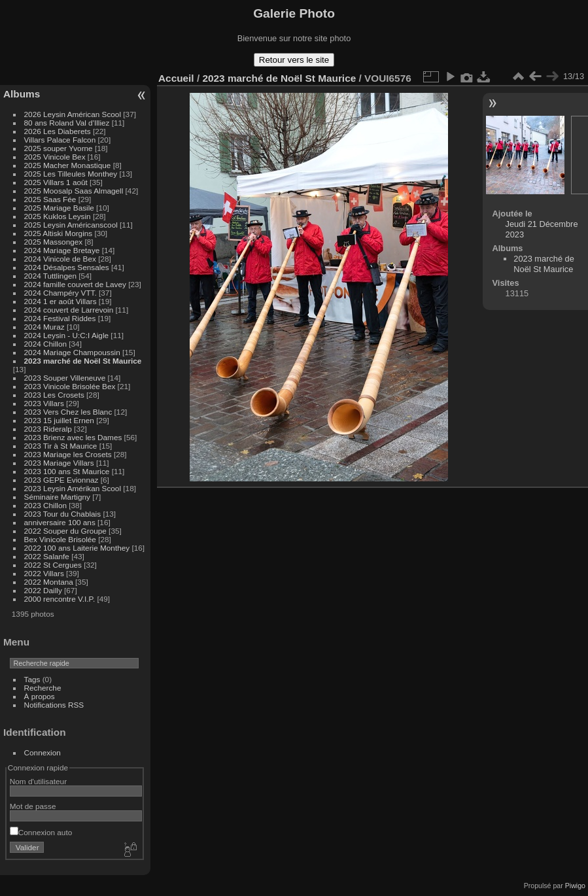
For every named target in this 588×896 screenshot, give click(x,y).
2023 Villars (44, 403)
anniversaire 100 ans (60, 522)
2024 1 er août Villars (61, 301)
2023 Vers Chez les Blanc (68, 412)
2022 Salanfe (47, 556)
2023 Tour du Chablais (63, 514)
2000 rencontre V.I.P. (60, 599)
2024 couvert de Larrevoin (69, 310)
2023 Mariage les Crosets (68, 454)
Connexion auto (41, 832)
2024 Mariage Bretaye (62, 250)
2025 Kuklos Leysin (58, 216)
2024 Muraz (44, 327)
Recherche (43, 688)
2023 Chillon (45, 505)
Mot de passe (33, 806)
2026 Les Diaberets (58, 131)
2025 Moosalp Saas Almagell (75, 191)
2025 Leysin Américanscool (71, 225)
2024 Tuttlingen (50, 276)
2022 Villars (44, 573)
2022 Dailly (44, 590)
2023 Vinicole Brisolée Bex (70, 386)
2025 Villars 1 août (56, 182)
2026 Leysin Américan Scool (73, 114)
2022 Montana (49, 582)
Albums (22, 94)
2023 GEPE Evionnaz (61, 480)
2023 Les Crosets (56, 395)
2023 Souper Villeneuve (65, 378)
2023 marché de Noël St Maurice (83, 361)
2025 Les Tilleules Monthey (71, 174)
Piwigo (575, 886)
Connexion (43, 752)
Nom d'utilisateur (38, 781)
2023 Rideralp (48, 429)
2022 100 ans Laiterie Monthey (77, 548)
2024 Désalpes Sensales (67, 267)
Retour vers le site (294, 60)
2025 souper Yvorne (59, 148)
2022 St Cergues (53, 565)
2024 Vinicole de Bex (60, 259)
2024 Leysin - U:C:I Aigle (67, 335)
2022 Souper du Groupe (65, 531)
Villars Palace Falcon (60, 140)
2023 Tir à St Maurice (61, 446)
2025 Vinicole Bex (55, 157)
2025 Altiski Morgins (59, 233)
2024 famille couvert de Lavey (75, 284)
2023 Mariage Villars (59, 463)
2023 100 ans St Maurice (67, 471)
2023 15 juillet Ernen (59, 420)
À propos (40, 696)
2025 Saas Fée (51, 199)
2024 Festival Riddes (60, 318)
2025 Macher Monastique (68, 165)
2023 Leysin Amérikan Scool (73, 488)
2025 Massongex (54, 242)
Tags (32, 679)
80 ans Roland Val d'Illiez (67, 123)
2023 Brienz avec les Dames (73, 437)
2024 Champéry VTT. (61, 293)
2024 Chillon (45, 344)
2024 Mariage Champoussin (72, 352)
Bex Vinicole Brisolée (60, 539)
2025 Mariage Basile (59, 208)
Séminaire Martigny (57, 497)
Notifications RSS (54, 705)
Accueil (176, 78)
